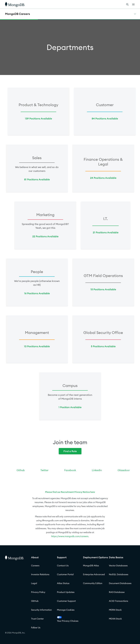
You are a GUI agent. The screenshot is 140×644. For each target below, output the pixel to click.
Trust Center (37, 619)
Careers (35, 566)
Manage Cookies (66, 610)
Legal (34, 583)
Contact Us (63, 566)
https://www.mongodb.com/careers (70, 536)
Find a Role (70, 451)
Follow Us (36, 628)
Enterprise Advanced (94, 574)
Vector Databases (118, 566)
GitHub (35, 601)
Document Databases (120, 583)
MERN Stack (115, 610)
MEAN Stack (115, 619)
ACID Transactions (119, 601)
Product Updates (66, 592)
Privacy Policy (38, 592)
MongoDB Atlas (91, 566)
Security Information (41, 610)
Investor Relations (40, 574)
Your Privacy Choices (68, 619)
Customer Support (66, 601)
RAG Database (117, 592)
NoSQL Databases (119, 574)
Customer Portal (65, 574)
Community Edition (93, 583)
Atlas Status (63, 583)
